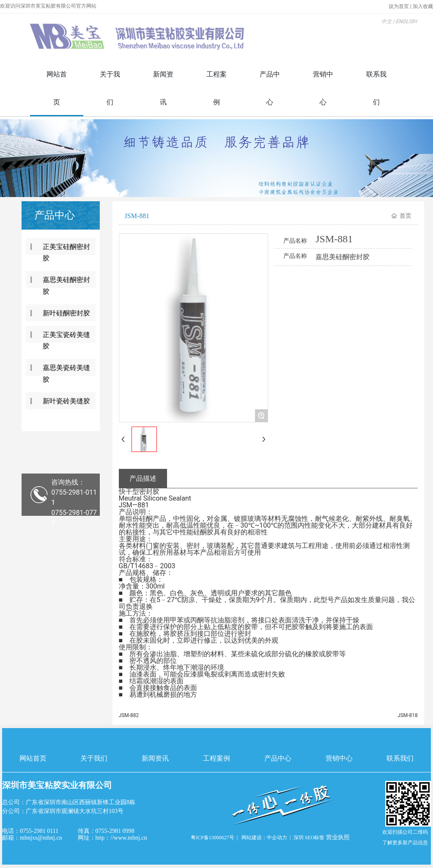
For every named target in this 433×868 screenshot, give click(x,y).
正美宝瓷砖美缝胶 (66, 340)
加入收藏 (423, 6)
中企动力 (277, 838)
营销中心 (339, 758)
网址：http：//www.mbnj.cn (112, 838)
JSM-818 (408, 715)
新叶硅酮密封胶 (66, 313)
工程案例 (216, 758)
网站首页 (33, 758)
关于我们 (94, 758)
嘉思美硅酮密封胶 (66, 285)
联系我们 (400, 758)
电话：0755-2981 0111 (30, 831)
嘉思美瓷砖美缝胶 (66, 373)
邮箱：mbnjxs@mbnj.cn (32, 838)
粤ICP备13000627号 (212, 838)
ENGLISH (389, 27)
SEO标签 (315, 838)
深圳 (299, 838)
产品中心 (278, 758)
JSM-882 (129, 715)
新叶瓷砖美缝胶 (66, 401)
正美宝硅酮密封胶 (66, 252)
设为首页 (399, 6)
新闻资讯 (155, 758)
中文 (371, 27)
